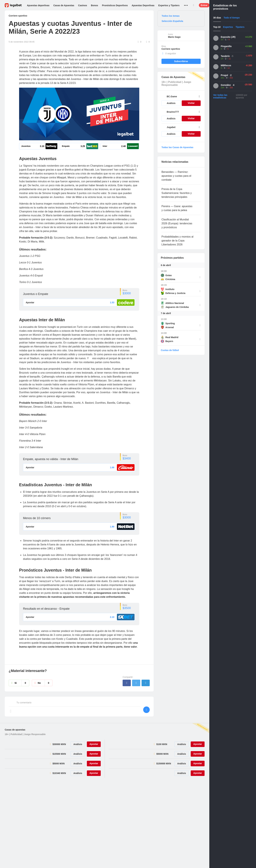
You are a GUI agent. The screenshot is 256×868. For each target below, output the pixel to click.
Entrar (204, 5)
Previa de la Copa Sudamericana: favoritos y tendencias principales (177, 193)
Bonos (95, 5)
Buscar (194, 5)
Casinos (83, 5)
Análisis (171, 103)
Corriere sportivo (171, 49)
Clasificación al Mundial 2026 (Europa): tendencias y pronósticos (177, 223)
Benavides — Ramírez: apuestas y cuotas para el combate (176, 176)
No (45, 683)
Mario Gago (174, 37)
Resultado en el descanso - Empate (46, 609)
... (186, 4)
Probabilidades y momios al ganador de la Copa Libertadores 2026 (177, 241)
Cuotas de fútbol (170, 350)
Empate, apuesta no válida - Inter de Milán (51, 459)
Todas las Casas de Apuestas (177, 147)
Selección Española (172, 21)
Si (22, 683)
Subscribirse (181, 61)
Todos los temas (171, 16)
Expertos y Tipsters (169, 5)
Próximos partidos (172, 258)
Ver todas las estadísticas (220, 96)
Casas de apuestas (15, 730)
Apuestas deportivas (38, 5)
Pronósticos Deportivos (115, 5)
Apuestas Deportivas (143, 5)
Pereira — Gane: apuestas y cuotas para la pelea (177, 208)
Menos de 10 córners (37, 518)
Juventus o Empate (36, 294)
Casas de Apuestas (64, 5)
